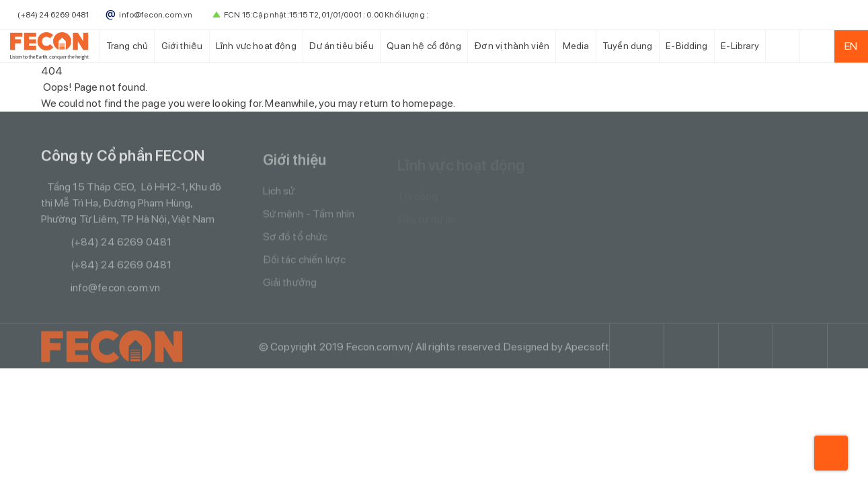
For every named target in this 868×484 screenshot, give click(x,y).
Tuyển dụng (628, 46)
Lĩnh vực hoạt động (256, 46)
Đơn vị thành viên (512, 46)
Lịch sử (279, 195)
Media (576, 46)
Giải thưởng (290, 286)
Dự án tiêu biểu (341, 46)
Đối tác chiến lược (305, 263)
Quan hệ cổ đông (424, 46)
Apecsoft (587, 349)
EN (851, 46)
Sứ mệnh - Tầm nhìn (309, 217)
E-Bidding (686, 46)
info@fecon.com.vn (101, 290)
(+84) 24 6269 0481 (107, 244)
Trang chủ (127, 46)
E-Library (740, 46)
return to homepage (406, 103)
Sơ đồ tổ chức (295, 240)
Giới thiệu (182, 46)
